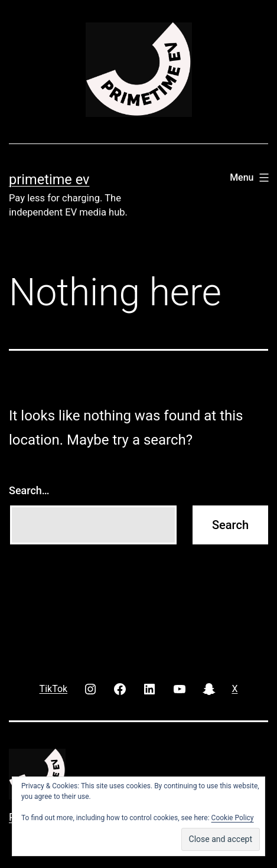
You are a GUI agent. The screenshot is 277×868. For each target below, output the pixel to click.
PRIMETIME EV (49, 180)
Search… (29, 490)
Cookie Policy (233, 818)
